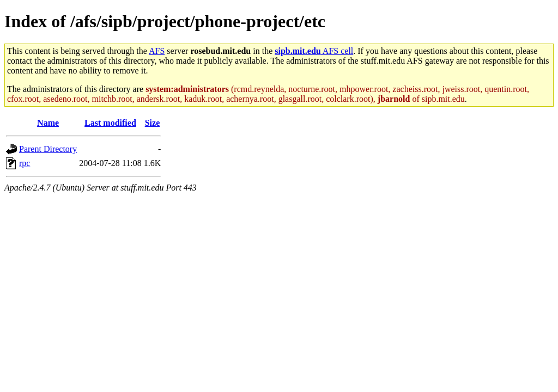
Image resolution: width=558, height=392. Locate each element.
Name (48, 123)
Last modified (110, 123)
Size (153, 123)
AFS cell (314, 51)
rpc (25, 163)
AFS (157, 51)
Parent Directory (48, 149)
